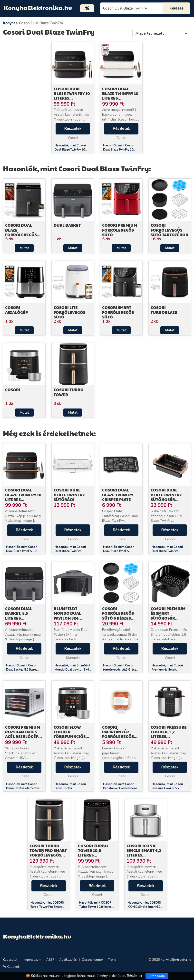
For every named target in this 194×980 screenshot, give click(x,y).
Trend (112, 960)
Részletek (73, 129)
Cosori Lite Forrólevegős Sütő (69, 312)
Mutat (24, 248)
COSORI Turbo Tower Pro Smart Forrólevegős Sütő (48, 853)
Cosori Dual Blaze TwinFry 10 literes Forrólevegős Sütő (72, 98)
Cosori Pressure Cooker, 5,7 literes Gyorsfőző (169, 734)
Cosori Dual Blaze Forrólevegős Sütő (21, 232)
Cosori (13, 390)
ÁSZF (50, 960)
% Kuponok (11, 967)
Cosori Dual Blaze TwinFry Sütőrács (69, 495)
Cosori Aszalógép (16, 310)
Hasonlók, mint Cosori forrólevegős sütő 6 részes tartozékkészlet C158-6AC (121, 670)
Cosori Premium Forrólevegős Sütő (120, 230)
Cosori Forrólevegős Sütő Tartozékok (170, 230)
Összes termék (92, 960)
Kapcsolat (10, 960)
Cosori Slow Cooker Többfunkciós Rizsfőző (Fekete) (73, 734)
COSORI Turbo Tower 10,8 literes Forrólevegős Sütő (94, 855)
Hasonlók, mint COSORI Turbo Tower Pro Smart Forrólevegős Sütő (47, 907)
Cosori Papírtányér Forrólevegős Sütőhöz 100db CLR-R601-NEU (119, 736)
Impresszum (32, 960)
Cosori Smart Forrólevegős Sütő (118, 312)
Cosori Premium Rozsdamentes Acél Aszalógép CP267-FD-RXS (23, 734)
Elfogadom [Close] (157, 976)
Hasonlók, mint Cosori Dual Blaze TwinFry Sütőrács (70, 551)
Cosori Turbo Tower (69, 392)
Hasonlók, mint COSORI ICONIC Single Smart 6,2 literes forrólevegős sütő (144, 907)
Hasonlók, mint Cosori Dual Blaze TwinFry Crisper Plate (119, 551)
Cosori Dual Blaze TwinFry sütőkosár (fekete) (166, 497)
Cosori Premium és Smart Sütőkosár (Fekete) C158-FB (168, 616)
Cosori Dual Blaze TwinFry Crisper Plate (118, 495)
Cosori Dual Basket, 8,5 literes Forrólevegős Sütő (21, 618)
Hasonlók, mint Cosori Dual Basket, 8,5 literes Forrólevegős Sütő (22, 670)
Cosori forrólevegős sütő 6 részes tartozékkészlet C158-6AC (121, 618)
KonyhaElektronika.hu (38, 8)
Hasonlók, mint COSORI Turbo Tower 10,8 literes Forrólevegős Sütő (96, 907)
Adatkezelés (68, 960)
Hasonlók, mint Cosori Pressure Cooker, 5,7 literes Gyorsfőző (167, 788)
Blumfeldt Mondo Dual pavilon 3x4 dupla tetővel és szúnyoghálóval (72, 618)
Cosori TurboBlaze (164, 310)
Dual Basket (67, 225)
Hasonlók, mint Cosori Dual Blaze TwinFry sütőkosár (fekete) (167, 551)
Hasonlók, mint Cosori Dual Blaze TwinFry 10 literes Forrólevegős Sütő (72, 150)
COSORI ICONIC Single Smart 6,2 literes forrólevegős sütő (144, 855)
